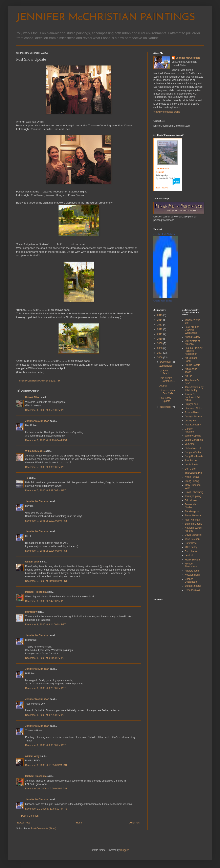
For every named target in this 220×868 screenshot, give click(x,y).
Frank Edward (192, 560)
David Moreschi (193, 535)
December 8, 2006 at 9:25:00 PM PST (46, 715)
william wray (32, 562)
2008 (160, 348)
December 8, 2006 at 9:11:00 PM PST (46, 658)
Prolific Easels (192, 365)
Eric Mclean (191, 500)
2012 (160, 329)
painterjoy (31, 612)
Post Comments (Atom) (43, 828)
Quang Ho (190, 421)
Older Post (135, 823)
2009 (160, 343)
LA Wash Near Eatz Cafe (167, 392)
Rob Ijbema (191, 551)
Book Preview (162, 188)
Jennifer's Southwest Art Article (192, 397)
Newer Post (23, 823)
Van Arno (190, 444)
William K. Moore (35, 451)
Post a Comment (30, 816)
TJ (27, 478)
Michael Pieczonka (36, 592)
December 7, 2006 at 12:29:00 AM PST (46, 440)
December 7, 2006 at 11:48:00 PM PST (46, 581)
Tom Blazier (191, 461)
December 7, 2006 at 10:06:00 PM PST (46, 551)
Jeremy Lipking (193, 436)
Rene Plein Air (193, 590)
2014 (160, 320)
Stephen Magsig (194, 524)
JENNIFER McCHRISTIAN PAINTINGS (106, 18)
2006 (160, 358)
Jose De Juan (192, 539)
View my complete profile (167, 112)
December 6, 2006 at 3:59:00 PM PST (46, 410)
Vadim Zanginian (194, 440)
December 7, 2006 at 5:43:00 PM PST (46, 491)
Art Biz (188, 376)
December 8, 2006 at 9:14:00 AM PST (46, 625)
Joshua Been (192, 412)
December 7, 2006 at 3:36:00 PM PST (46, 467)
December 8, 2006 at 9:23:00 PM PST (46, 688)
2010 (160, 339)
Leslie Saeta (192, 465)
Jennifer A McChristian (164, 234)
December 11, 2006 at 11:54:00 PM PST (47, 809)
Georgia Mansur (194, 417)
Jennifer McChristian (37, 421)
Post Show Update (165, 399)
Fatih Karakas (192, 520)
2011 (160, 334)
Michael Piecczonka (191, 565)
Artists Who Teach (191, 370)
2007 (160, 353)
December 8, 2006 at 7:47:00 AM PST (46, 601)
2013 (160, 325)
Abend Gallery (193, 337)
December (166, 362)
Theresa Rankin (193, 473)
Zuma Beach (166, 366)
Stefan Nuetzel (193, 448)
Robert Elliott (33, 397)
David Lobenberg (194, 492)
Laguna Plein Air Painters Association (194, 351)
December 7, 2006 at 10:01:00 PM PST (46, 521)
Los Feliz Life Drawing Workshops (192, 330)
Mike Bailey (191, 547)
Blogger (124, 850)
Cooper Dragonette (191, 580)
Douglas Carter (193, 452)
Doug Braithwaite (194, 456)
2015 (160, 315)
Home (79, 823)
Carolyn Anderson (190, 430)
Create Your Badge (163, 301)
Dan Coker (191, 469)
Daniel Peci (191, 543)
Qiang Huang (192, 481)
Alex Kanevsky (193, 425)
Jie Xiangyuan (192, 511)
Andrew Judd (192, 571)
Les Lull (189, 555)
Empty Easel (192, 404)
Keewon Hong (192, 575)
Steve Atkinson (193, 516)
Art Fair (163, 386)
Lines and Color (193, 408)
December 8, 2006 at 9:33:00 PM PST (46, 745)
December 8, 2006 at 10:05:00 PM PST (46, 765)
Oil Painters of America (192, 342)
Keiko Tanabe (192, 477)
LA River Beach (164, 372)
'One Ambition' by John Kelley (194, 389)
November (166, 407)
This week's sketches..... (167, 379)
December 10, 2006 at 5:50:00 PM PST (46, 789)
